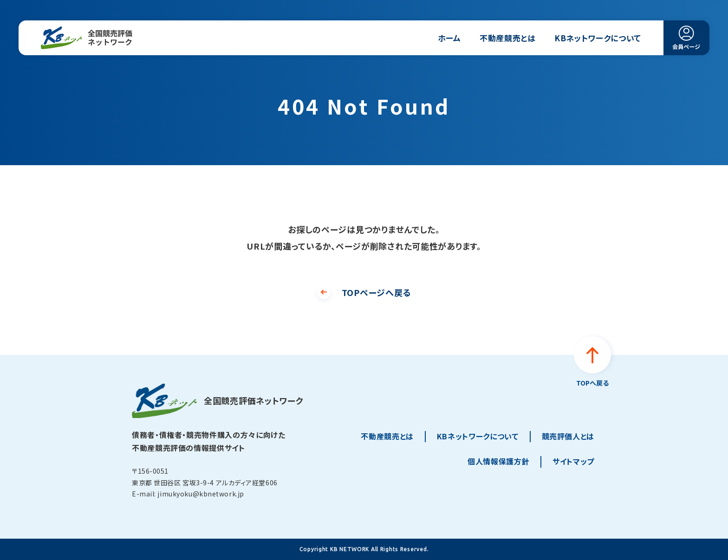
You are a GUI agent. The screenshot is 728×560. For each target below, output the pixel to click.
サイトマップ (573, 461)
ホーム (449, 38)
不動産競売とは (508, 38)
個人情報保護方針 (498, 461)
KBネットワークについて (598, 38)
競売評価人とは (568, 436)
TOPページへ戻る (376, 292)
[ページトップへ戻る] (592, 363)
